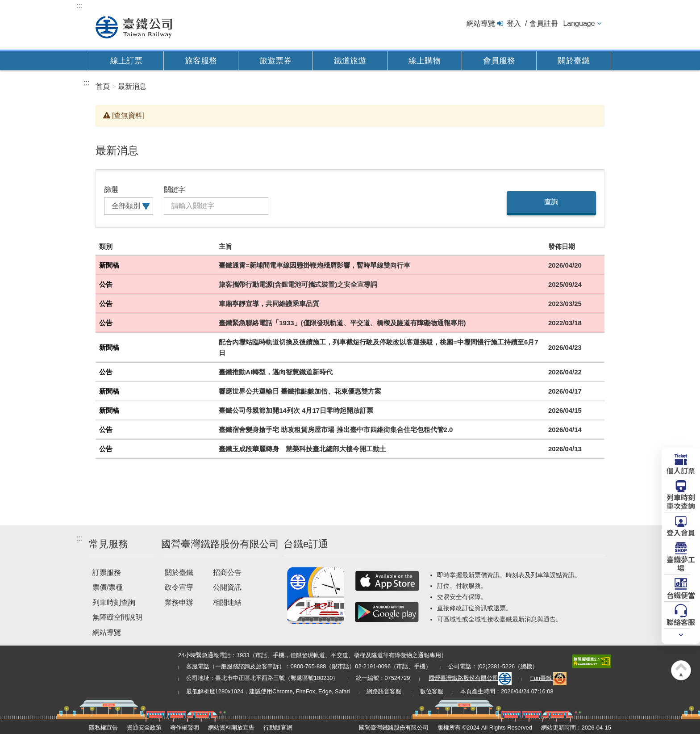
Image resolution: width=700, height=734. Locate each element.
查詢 (551, 202)
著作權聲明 (185, 728)
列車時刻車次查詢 (681, 501)
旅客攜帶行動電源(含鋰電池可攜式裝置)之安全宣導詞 (298, 284)
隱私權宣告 (103, 728)
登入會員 (681, 532)
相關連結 (227, 602)
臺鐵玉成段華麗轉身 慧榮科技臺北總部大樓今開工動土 (302, 449)
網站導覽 (481, 23)
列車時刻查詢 (114, 602)
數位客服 (432, 691)
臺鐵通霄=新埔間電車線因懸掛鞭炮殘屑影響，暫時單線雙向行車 (315, 265)
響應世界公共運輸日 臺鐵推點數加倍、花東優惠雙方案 (300, 391)
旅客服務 (201, 61)
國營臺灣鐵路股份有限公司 (470, 678)
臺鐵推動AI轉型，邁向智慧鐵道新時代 (276, 372)
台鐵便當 (681, 595)
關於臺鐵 (574, 61)
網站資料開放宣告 (231, 728)
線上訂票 (126, 61)
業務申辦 (179, 602)
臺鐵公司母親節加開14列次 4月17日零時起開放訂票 (296, 410)
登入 (514, 23)
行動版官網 (278, 728)
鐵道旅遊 (350, 61)
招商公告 (227, 573)
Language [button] (579, 23)
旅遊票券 (275, 61)
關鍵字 (175, 190)
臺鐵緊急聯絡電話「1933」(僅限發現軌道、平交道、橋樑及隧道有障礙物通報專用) (342, 323)
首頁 (103, 86)
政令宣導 (179, 587)
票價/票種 (108, 587)
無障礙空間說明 (117, 617)
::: (80, 6)
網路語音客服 (384, 691)
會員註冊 (544, 23)
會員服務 (499, 61)
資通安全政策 (144, 728)
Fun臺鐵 (549, 678)
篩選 (111, 190)
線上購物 (425, 61)
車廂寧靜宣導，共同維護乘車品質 (269, 304)
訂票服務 (107, 573)
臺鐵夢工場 (681, 563)
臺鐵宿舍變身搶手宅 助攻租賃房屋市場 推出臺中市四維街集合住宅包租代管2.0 (336, 430)
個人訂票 (681, 470)
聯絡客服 (681, 621)
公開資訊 (227, 587)
